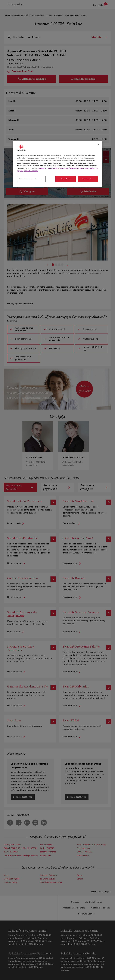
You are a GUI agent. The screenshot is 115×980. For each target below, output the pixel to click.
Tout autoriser (88, 179)
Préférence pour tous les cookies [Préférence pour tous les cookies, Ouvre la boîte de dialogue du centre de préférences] (31, 179)
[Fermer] (98, 145)
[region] (57, 164)
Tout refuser (65, 179)
